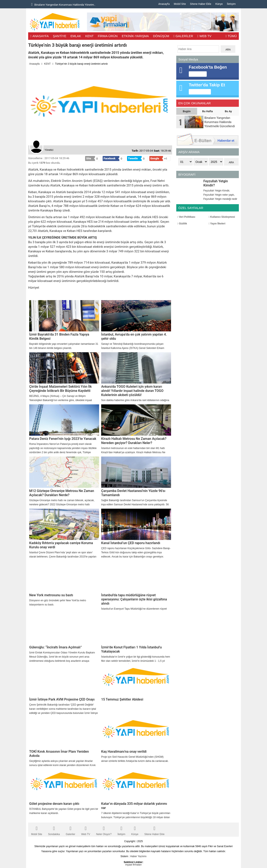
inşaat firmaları (134, 865)
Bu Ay (228, 111)
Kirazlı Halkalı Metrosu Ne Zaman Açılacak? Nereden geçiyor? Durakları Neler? (134, 441)
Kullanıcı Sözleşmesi (222, 217)
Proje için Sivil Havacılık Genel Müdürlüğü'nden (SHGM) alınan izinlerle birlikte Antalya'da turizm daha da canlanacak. (135, 759)
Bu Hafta (207, 111)
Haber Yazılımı (138, 856)
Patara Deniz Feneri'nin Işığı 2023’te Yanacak (63, 439)
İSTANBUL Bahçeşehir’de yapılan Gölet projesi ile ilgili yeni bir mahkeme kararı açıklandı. (64, 811)
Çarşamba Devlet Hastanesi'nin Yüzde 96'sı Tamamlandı (133, 493)
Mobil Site (180, 4)
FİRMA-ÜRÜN (108, 36)
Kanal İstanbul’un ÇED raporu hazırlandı (131, 543)
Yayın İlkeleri (217, 224)
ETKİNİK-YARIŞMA (135, 36)
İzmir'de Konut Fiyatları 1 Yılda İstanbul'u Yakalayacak (131, 649)
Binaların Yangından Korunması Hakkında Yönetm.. (63, 4)
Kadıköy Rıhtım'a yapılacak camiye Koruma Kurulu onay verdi (61, 545)
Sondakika (54, 830)
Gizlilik (182, 224)
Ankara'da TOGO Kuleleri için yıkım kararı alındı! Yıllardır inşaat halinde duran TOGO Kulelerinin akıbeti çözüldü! (132, 391)
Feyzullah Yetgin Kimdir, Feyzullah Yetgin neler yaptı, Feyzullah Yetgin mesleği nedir (220, 195)
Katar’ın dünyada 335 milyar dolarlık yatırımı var (134, 806)
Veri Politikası (186, 217)
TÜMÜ (231, 36)
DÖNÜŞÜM (161, 36)
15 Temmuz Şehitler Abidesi (122, 699)
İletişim (231, 4)
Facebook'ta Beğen (208, 67)
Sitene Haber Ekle (201, 4)
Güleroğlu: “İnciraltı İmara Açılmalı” (55, 647)
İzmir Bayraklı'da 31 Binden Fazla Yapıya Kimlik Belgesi (59, 337)
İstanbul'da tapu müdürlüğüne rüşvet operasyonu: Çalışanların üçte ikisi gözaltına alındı (134, 599)
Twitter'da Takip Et (207, 85)
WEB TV (204, 36)
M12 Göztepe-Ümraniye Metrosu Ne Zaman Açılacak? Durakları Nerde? (62, 493)
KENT (89, 36)
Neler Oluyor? (104, 830)
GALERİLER (183, 36)
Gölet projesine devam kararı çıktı (54, 804)
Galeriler (70, 830)
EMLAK (76, 36)
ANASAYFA (40, 36)
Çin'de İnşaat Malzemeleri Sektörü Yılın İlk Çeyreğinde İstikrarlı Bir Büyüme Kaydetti (60, 389)
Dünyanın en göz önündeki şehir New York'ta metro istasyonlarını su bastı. (58, 603)
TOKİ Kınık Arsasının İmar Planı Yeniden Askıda (59, 754)
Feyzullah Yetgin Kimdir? (216, 183)
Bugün (187, 111)
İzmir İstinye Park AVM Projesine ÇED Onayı (62, 699)
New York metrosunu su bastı (51, 595)
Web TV (86, 830)
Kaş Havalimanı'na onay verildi (124, 752)
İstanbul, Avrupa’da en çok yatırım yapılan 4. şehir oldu (134, 337)
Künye (219, 4)
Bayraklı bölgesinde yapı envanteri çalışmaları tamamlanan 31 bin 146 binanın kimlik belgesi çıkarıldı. (64, 346)
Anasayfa (164, 4)
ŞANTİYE (60, 36)
